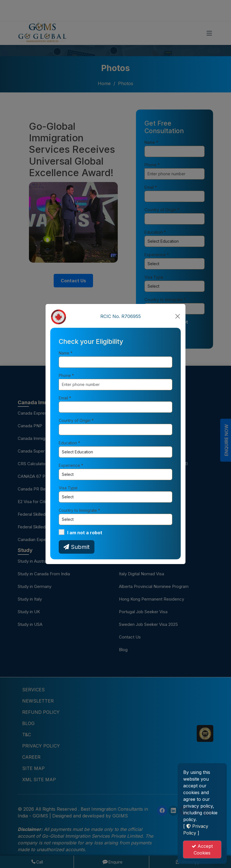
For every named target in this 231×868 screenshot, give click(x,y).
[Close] (178, 316)
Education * (69, 443)
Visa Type (68, 488)
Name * (66, 353)
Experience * (71, 465)
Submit (77, 547)
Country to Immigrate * (79, 510)
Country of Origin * (76, 420)
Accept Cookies (202, 849)
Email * (65, 398)
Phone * (66, 375)
